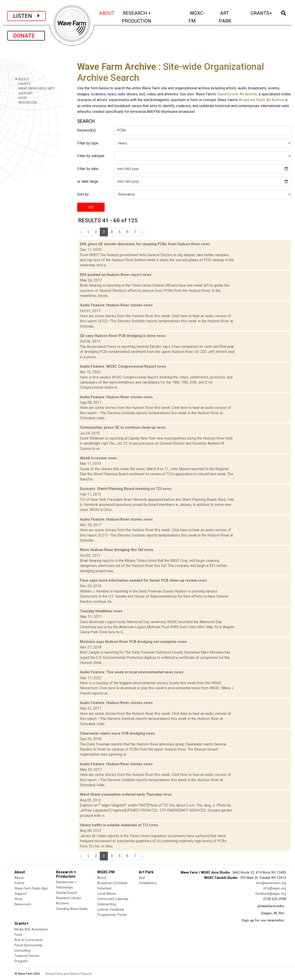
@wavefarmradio (271, 906)
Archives (62, 903)
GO (91, 207)
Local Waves (107, 894)
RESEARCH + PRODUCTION (146, 17)
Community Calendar (113, 899)
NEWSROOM (26, 102)
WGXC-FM (201, 17)
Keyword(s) (87, 130)
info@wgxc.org (275, 888)
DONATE (26, 36)
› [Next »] (143, 232)
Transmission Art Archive (237, 94)
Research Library (68, 898)
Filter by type (88, 143)
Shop (18, 899)
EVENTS (23, 84)
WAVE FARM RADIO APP (35, 88)
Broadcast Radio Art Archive (261, 100)
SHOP (21, 98)
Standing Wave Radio (72, 909)
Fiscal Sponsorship (28, 945)
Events (19, 883)
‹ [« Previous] (81, 232)
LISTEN (26, 16)
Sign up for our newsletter (263, 920)
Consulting (22, 951)
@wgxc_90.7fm (272, 913)
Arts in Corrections (29, 940)
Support (21, 894)
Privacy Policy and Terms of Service (68, 974)
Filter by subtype (91, 156)
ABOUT (107, 13)
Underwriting (107, 904)
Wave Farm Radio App (31, 888)
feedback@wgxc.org (271, 894)
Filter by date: (88, 169)
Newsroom (23, 904)
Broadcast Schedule (112, 883)
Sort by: (83, 194)
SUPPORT (24, 93)
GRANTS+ (262, 13)
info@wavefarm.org (271, 883)
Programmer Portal (112, 915)
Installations (148, 883)
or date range (88, 181)
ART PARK (231, 17)
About (19, 878)
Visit (142, 878)
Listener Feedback (111, 910)
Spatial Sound (66, 893)
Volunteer (105, 888)
